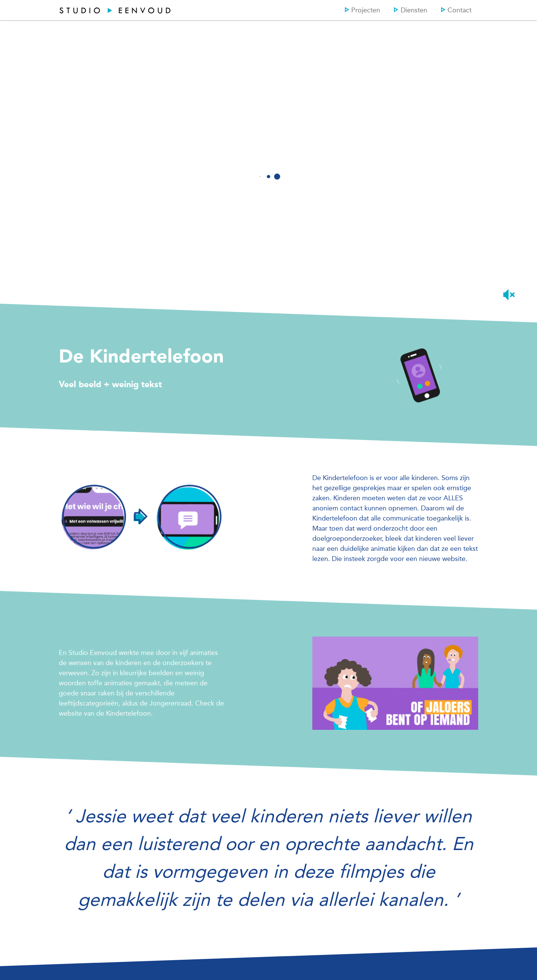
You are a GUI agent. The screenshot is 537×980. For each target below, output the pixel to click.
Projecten (362, 10)
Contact (456, 10)
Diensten (410, 10)
